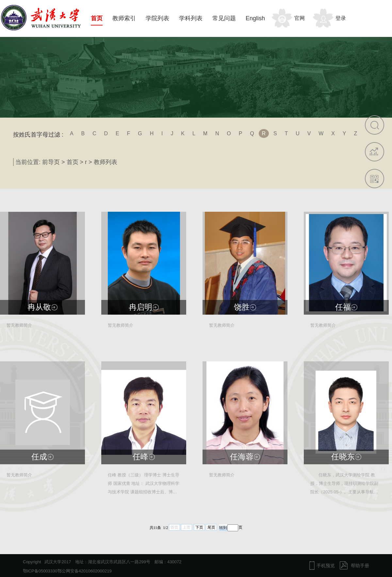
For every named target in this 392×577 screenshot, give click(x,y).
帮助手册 (360, 566)
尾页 (211, 527)
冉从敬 (39, 307)
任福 (343, 307)
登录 (341, 18)
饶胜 (242, 307)
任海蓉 (242, 457)
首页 (97, 18)
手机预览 (326, 566)
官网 (300, 18)
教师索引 (124, 18)
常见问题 (224, 18)
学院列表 (157, 18)
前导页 (51, 162)
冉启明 (140, 307)
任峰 (140, 457)
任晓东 (343, 457)
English (255, 18)
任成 (39, 457)
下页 (199, 527)
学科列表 (191, 18)
